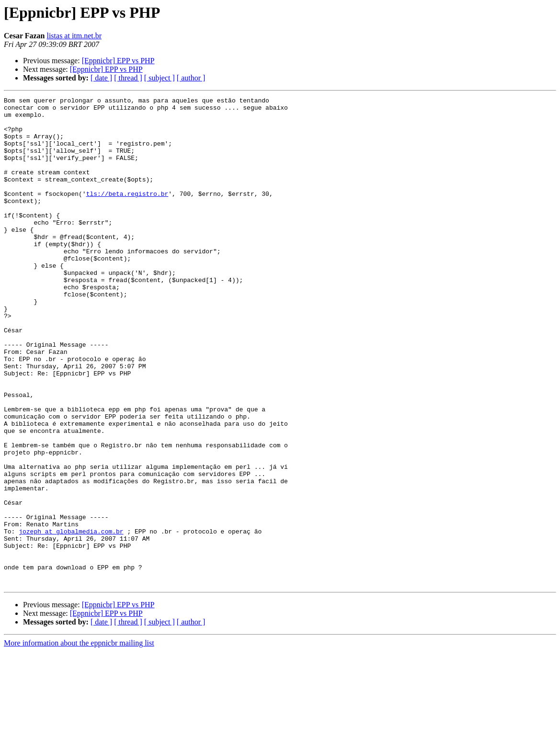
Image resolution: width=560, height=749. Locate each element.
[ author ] (191, 78)
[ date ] (101, 78)
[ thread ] (128, 78)
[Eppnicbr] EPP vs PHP (118, 61)
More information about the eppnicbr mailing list (79, 741)
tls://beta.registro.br (127, 214)
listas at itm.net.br (74, 36)
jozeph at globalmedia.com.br (71, 619)
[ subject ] (160, 78)
